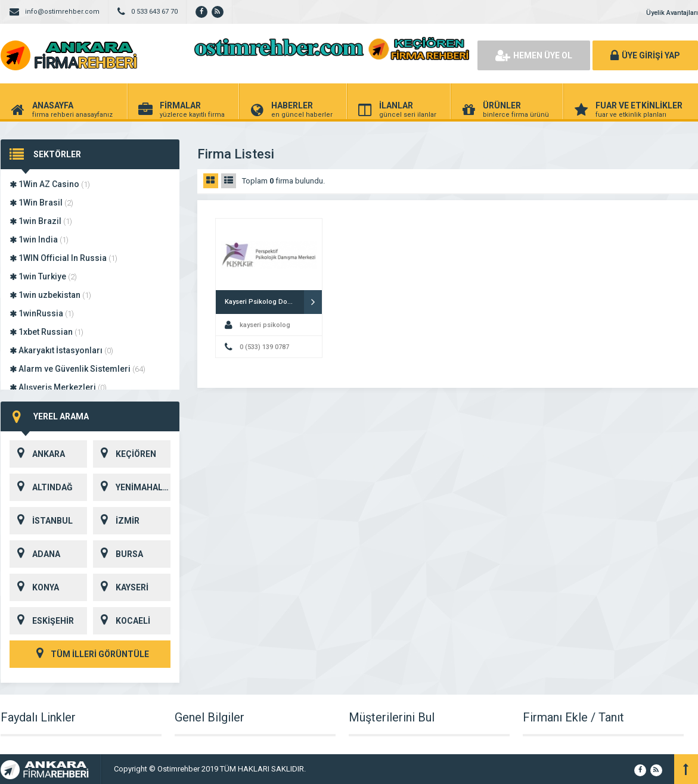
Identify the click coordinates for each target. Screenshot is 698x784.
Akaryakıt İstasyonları (61, 350)
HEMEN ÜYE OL (534, 55)
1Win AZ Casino (50, 184)
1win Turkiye (43, 276)
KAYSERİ (121, 587)
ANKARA (37, 454)
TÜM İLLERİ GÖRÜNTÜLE (90, 654)
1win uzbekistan (50, 295)
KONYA (34, 587)
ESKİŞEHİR (42, 621)
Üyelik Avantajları (672, 13)
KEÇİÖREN (125, 454)
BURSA (118, 554)
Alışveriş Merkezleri (58, 387)
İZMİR (116, 521)
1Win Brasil (41, 203)
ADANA (35, 554)
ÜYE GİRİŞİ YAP (645, 55)
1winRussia (42, 313)
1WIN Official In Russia (63, 258)
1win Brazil (41, 221)
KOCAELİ (122, 621)
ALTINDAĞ (41, 487)
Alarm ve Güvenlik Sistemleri (77, 369)
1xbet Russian (46, 332)
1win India (39, 239)
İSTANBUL (41, 521)
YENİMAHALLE (132, 487)
